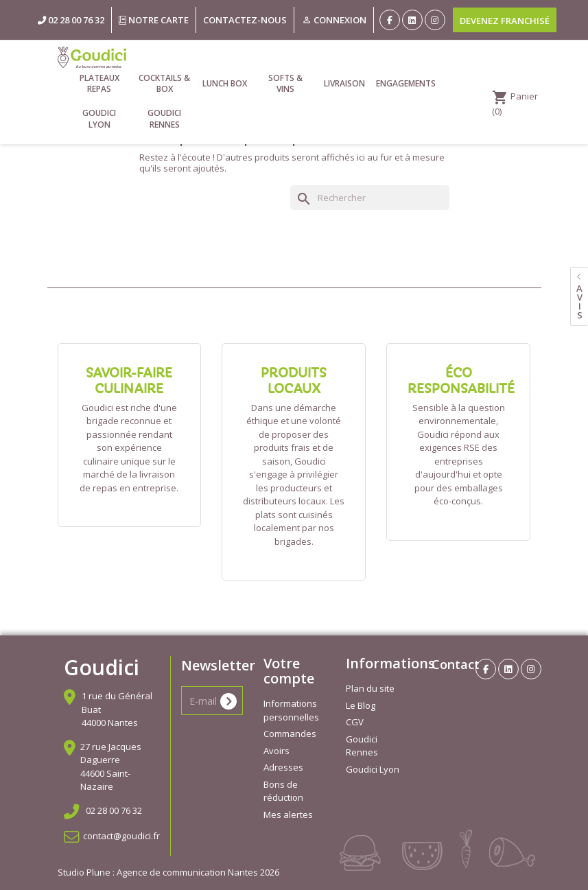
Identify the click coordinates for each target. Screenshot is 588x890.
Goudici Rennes (164, 118)
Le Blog (361, 705)
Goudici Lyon (99, 118)
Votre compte (289, 671)
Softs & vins (285, 83)
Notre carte (154, 20)
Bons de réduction (283, 791)
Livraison (344, 83)
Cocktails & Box (164, 83)
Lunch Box (225, 83)
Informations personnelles (291, 710)
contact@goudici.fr (121, 836)
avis (579, 302)
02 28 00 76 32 (114, 810)
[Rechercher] (370, 198)
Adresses (283, 767)
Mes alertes (288, 815)
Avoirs (277, 751)
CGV (355, 722)
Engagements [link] (405, 83)
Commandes (290, 734)
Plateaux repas (99, 83)
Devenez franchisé (505, 21)
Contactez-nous (245, 20)
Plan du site (370, 688)
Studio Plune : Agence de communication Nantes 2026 (168, 872)
